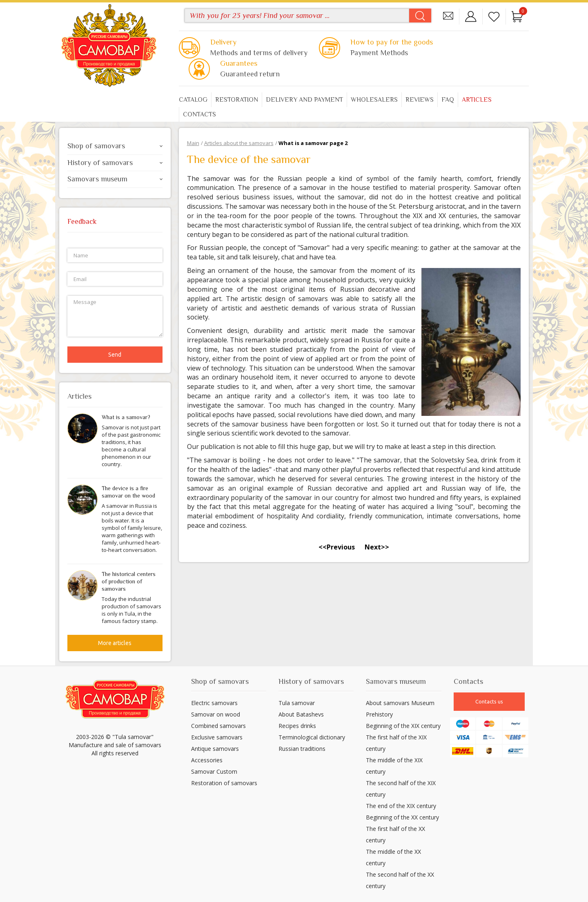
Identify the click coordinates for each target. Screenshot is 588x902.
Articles (477, 100)
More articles (115, 643)
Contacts (199, 114)
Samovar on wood (216, 714)
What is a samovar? (126, 417)
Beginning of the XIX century (403, 726)
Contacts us (489, 701)
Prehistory (379, 714)
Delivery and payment (304, 100)
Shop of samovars (115, 146)
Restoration (237, 100)
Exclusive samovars (217, 737)
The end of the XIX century (401, 806)
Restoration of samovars (224, 783)
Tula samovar (297, 703)
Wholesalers (374, 100)
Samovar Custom (214, 771)
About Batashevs (301, 714)
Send (115, 355)
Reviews (420, 100)
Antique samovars (215, 749)
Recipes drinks (297, 726)
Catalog (193, 100)
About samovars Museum (400, 703)
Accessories (207, 760)
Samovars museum (115, 179)
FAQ (448, 100)
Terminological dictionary (312, 737)
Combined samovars (218, 726)
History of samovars (115, 163)
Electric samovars (214, 703)
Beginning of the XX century (402, 817)
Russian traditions (302, 749)
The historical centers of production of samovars (129, 581)
